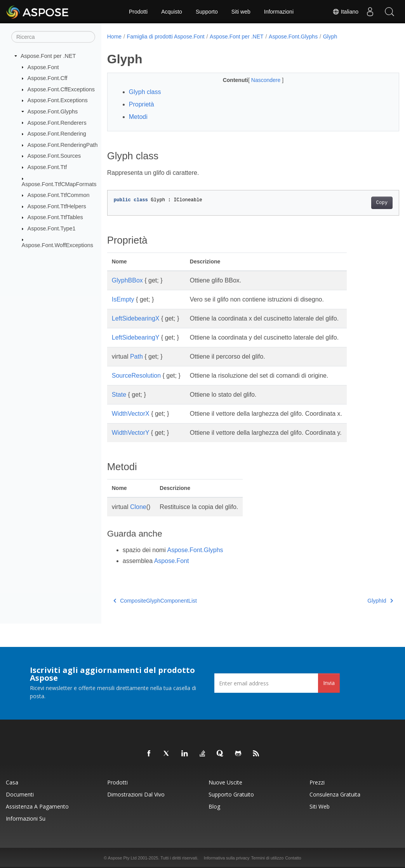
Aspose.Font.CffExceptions (61, 89)
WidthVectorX (131, 414)
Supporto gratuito (231, 794)
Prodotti (138, 12)
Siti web (241, 12)
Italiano (345, 12)
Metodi (138, 117)
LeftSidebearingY (136, 337)
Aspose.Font (43, 67)
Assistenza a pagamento (37, 806)
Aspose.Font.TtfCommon (59, 195)
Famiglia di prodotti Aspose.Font (166, 37)
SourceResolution (136, 376)
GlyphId (360, 601)
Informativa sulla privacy (227, 858)
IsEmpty (123, 299)
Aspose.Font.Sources (54, 156)
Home (114, 37)
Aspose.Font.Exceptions (58, 100)
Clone (138, 507)
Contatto (293, 858)
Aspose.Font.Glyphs (53, 112)
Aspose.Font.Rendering (57, 134)
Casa (12, 782)
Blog (214, 806)
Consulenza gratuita (335, 794)
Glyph (330, 37)
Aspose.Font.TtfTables (55, 217)
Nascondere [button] (256, 80)
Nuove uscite (225, 782)
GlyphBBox (127, 280)
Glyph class (145, 92)
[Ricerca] (53, 37)
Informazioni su (26, 818)
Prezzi (317, 782)
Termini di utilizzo (268, 858)
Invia (329, 683)
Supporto (207, 12)
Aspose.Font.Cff (48, 78)
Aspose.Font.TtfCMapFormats (59, 184)
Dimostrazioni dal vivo (136, 794)
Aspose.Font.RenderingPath (63, 145)
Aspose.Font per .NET (48, 56)
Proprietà (142, 104)
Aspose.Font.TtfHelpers (57, 206)
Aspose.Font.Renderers (57, 122)
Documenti (20, 794)
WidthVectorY (131, 433)
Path (136, 356)
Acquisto (172, 12)
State (119, 395)
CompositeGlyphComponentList (155, 601)
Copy (361, 203)
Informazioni (279, 12)
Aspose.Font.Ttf (47, 167)
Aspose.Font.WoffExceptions (57, 245)
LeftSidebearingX (136, 318)
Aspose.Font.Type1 (52, 228)
